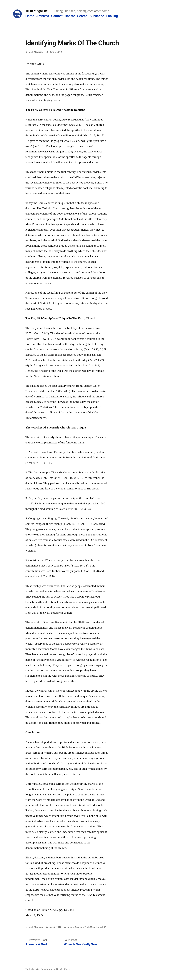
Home (30, 16)
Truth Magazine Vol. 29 (96, 927)
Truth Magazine (36, 11)
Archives (43, 16)
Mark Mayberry (36, 52)
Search (82, 16)
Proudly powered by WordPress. (56, 969)
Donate (70, 16)
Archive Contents (76, 927)
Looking (112, 16)
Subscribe (97, 16)
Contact (57, 16)
